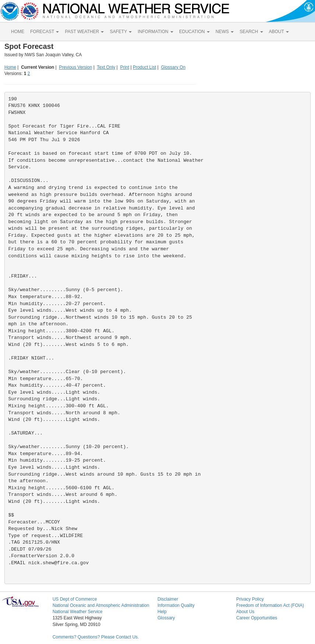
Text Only (106, 67)
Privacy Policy (250, 599)
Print (125, 67)
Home (10, 67)
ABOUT (279, 32)
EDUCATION (194, 32)
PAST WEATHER (84, 32)
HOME (18, 32)
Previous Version (75, 67)
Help (162, 612)
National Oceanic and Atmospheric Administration (101, 605)
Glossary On (173, 67)
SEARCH (251, 32)
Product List (144, 67)
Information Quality (176, 605)
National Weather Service (78, 612)
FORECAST (45, 32)
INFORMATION (155, 32)
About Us (245, 612)
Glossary (166, 618)
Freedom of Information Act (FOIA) (270, 605)
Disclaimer (168, 599)
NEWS (225, 32)
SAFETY (121, 32)
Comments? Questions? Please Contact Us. (96, 637)
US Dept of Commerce (75, 599)
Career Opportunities (257, 618)
